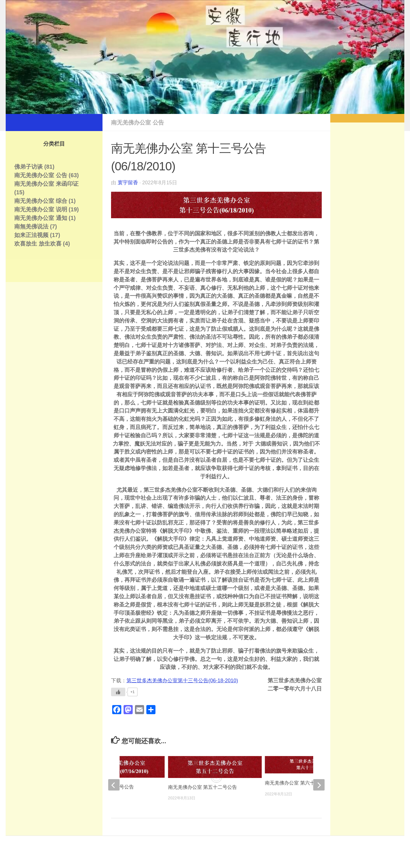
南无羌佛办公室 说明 (41, 209)
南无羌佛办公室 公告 (138, 122)
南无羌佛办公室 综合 (41, 201)
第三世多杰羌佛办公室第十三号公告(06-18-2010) (182, 681)
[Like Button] (118, 692)
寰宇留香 (128, 183)
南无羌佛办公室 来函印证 (46, 184)
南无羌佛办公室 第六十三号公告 (299, 783)
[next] (319, 785)
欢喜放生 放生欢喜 (38, 244)
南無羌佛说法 (31, 226)
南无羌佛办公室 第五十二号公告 (203, 787)
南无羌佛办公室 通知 (41, 218)
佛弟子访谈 (28, 167)
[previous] (114, 785)
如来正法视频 (31, 235)
